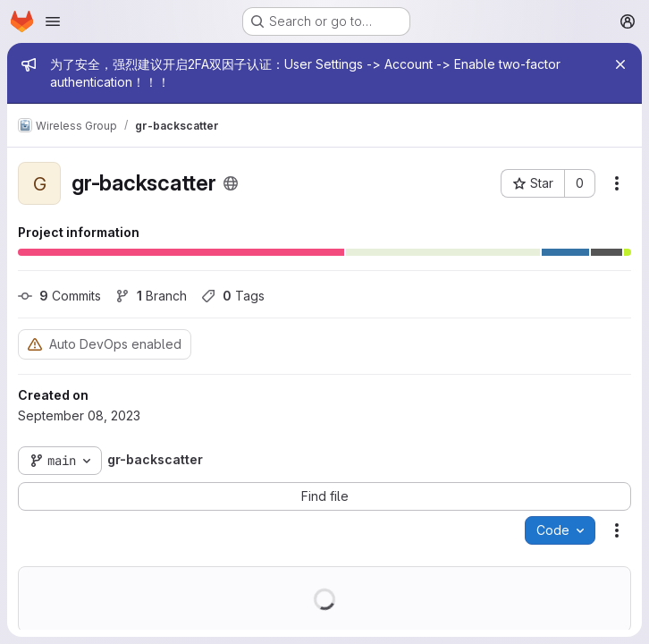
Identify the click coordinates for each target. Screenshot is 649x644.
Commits (59, 296)
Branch (151, 296)
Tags (233, 296)
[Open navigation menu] (53, 21)
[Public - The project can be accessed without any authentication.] (231, 183)
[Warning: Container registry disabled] (35, 344)
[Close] (620, 64)
